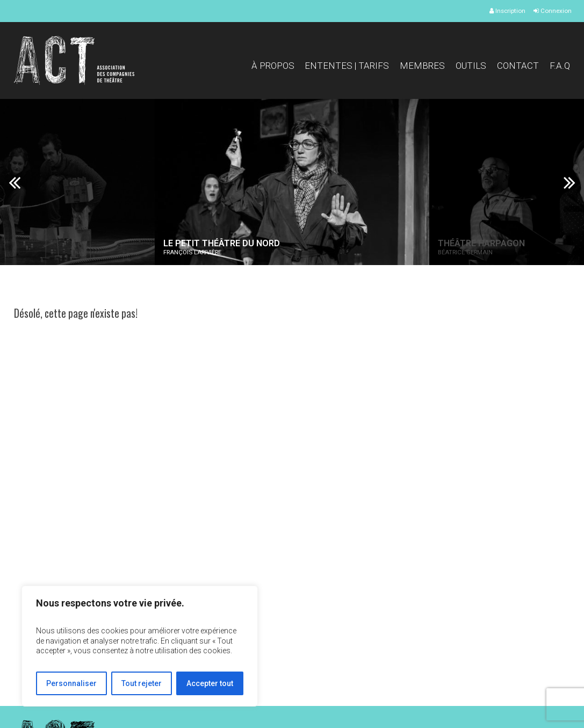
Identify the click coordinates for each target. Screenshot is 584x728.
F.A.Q (560, 66)
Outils (471, 66)
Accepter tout (210, 683)
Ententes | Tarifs (347, 66)
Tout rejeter (142, 683)
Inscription (507, 11)
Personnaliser (71, 683)
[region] (140, 646)
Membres (422, 66)
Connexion (553, 11)
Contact (518, 66)
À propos (273, 66)
